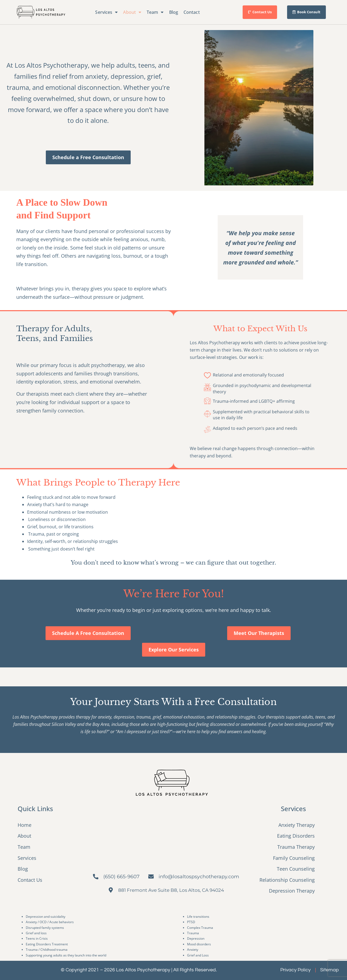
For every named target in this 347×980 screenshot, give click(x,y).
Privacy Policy (295, 970)
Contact (192, 12)
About (132, 12)
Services (106, 12)
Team (155, 12)
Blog (174, 12)
